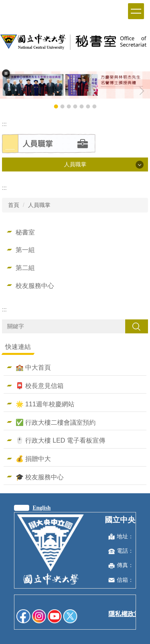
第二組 (25, 268)
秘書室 (25, 232)
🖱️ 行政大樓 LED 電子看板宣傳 (61, 440)
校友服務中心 (35, 286)
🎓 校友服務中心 (40, 477)
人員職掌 (39, 205)
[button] (6, 73)
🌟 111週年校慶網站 (45, 404)
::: (4, 124)
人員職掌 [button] (75, 164)
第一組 (25, 250)
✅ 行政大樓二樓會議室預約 (56, 422)
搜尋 (136, 326)
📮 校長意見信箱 (40, 386)
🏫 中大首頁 (33, 367)
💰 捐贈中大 (33, 459)
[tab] (56, 106)
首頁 (14, 205)
